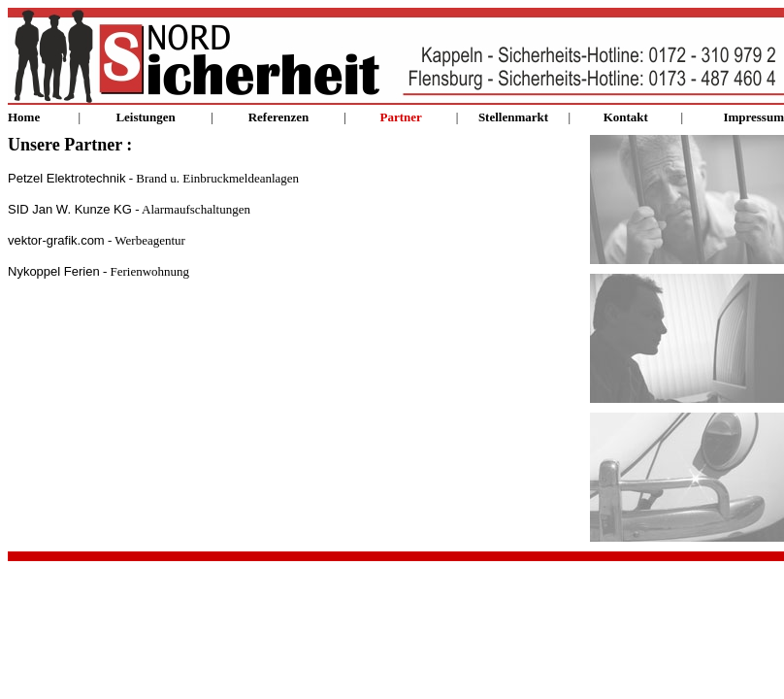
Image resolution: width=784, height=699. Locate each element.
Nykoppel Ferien (54, 271)
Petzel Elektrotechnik (66, 178)
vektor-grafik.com (56, 240)
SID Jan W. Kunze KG (70, 209)
